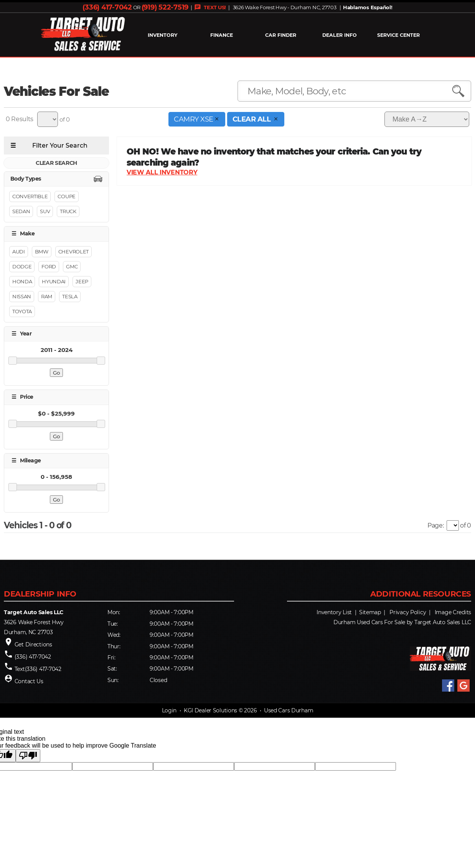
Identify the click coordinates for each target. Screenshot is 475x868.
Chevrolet (73, 252)
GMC (72, 266)
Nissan (22, 296)
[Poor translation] (28, 756)
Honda (22, 281)
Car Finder (281, 35)
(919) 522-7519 (165, 7)
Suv (45, 212)
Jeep (82, 281)
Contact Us (29, 681)
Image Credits (453, 612)
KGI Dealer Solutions (210, 711)
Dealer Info (340, 35)
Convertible (30, 197)
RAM (47, 296)
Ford (49, 266)
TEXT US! (210, 7)
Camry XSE (197, 119)
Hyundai (54, 281)
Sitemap (370, 612)
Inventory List (334, 612)
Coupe (66, 197)
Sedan (21, 212)
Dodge (22, 266)
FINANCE (222, 35)
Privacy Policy (408, 612)
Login (169, 711)
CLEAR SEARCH (56, 163)
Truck (68, 212)
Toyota (22, 311)
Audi (19, 252)
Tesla (70, 296)
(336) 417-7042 (107, 7)
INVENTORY (162, 35)
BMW (42, 252)
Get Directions (33, 644)
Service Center (398, 35)
